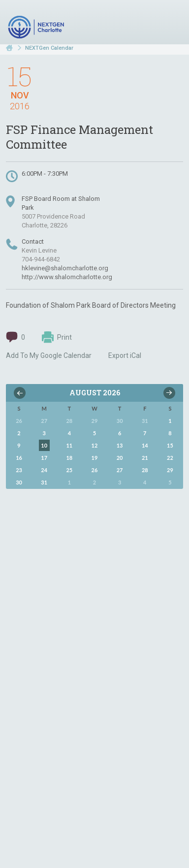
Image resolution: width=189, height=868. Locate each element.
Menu (172, 24)
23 (19, 470)
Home (9, 48)
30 (19, 482)
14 (145, 445)
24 (44, 470)
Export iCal (125, 355)
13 (120, 445)
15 (170, 445)
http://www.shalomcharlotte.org (67, 277)
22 (170, 458)
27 (120, 470)
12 (95, 445)
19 (95, 458)
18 (69, 458)
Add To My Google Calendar (49, 355)
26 (95, 470)
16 (19, 458)
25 (69, 470)
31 (44, 482)
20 (120, 458)
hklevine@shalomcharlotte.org (65, 268)
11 (69, 445)
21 (145, 458)
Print (57, 337)
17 (44, 458)
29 (170, 470)
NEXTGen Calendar (49, 48)
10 (44, 445)
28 (145, 470)
